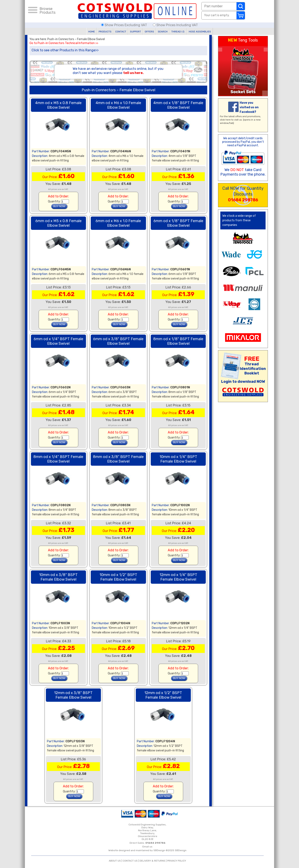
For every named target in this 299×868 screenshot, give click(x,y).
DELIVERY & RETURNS (152, 861)
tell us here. (133, 73)
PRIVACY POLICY (177, 861)
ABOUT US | (116, 861)
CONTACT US (130, 861)
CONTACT (121, 32)
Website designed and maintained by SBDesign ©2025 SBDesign (147, 850)
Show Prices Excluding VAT (124, 25)
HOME (92, 32)
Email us (147, 847)
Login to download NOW (243, 382)
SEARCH (163, 32)
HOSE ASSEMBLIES (200, 32)
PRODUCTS (105, 32)
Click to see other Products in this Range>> (65, 50)
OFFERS (149, 32)
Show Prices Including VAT (175, 25)
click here (225, 120)
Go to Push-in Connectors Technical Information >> (64, 43)
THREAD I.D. (178, 32)
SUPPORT (135, 32)
